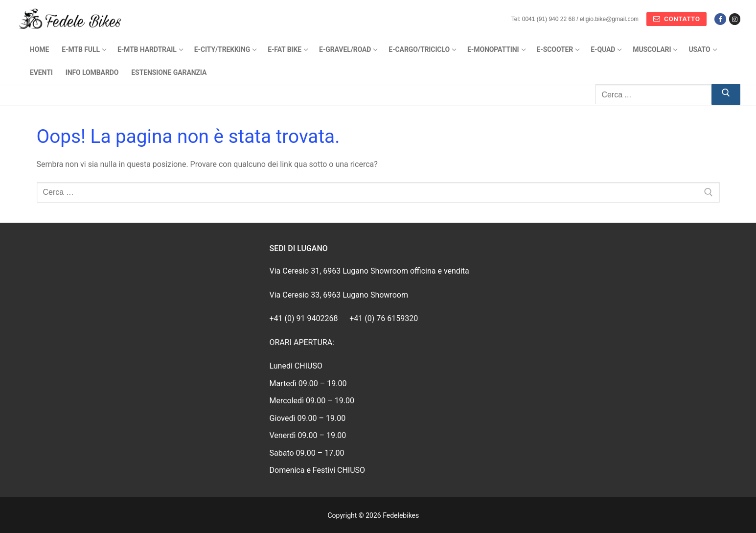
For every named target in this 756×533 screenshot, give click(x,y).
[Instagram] (735, 19)
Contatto (677, 19)
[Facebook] (720, 19)
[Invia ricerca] (726, 94)
